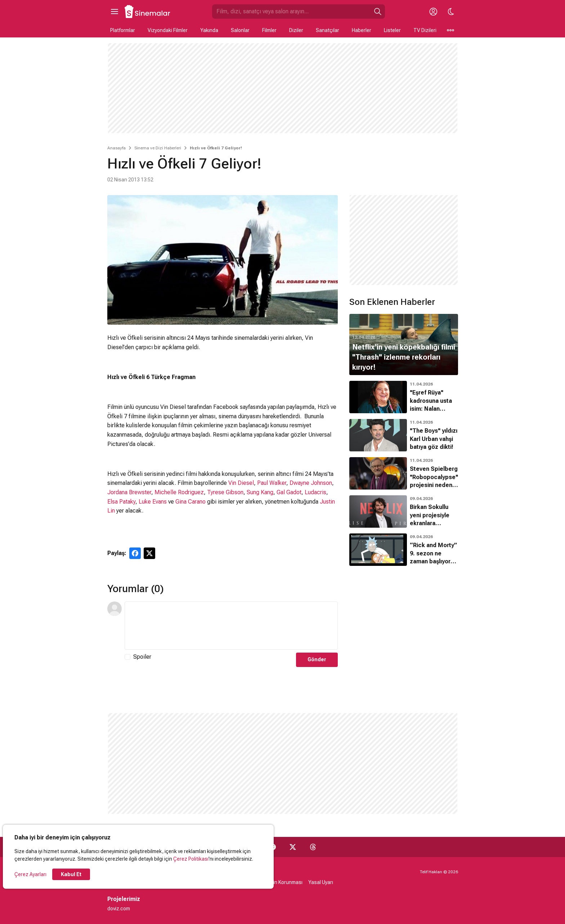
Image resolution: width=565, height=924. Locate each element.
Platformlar (123, 30)
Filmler (269, 30)
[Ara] (378, 12)
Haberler (362, 30)
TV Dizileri (425, 30)
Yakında (209, 30)
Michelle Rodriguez (179, 492)
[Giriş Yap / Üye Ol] (434, 12)
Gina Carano (190, 502)
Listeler (392, 30)
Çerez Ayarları (30, 874)
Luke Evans (153, 502)
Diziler (296, 30)
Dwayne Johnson (311, 483)
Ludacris (315, 492)
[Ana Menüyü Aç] (115, 12)
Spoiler (142, 657)
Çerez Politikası (191, 859)
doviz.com (119, 909)
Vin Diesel (241, 483)
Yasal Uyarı (321, 882)
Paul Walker (272, 483)
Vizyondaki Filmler (168, 30)
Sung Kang (260, 492)
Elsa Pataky (121, 502)
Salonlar (240, 30)
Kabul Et (71, 874)
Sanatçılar (328, 30)
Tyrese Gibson (225, 492)
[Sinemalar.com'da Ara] (291, 12)
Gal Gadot (289, 492)
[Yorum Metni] (231, 626)
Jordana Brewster (129, 492)
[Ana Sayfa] (148, 12)
